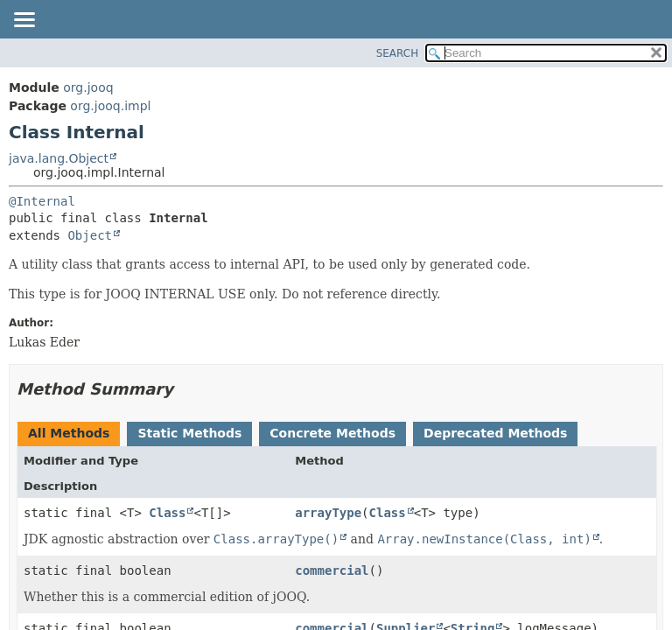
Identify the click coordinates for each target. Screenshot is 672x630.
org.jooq (88, 87)
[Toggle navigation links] (24, 21)
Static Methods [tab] (189, 433)
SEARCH (398, 53)
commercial (332, 570)
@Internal (42, 201)
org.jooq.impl (110, 106)
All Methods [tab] (69, 433)
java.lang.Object (59, 158)
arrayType (328, 513)
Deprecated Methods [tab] (495, 433)
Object (90, 235)
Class (167, 513)
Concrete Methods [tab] (332, 433)
